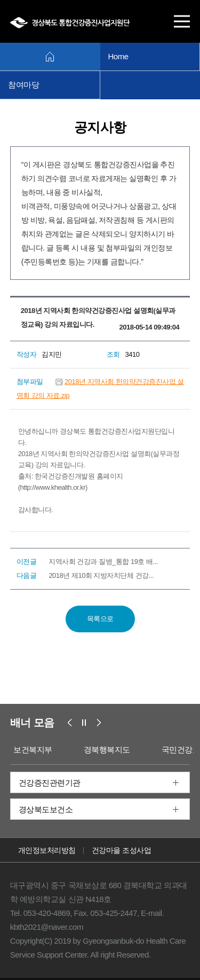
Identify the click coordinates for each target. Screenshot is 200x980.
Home (118, 56)
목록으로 (100, 619)
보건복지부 (33, 750)
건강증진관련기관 (50, 783)
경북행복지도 (107, 750)
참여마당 (23, 85)
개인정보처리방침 (47, 850)
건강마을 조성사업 (121, 850)
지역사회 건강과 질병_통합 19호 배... (103, 562)
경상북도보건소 (46, 809)
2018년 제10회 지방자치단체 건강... (101, 575)
